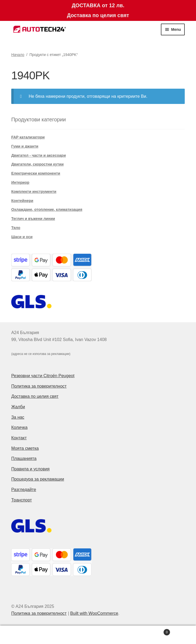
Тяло (16, 228)
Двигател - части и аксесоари (39, 155)
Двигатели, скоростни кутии (37, 164)
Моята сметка (25, 448)
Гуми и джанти (25, 146)
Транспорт (22, 500)
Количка (19, 427)
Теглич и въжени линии (33, 219)
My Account (33, 635)
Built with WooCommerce (94, 613)
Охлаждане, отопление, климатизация (47, 209)
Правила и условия (30, 469)
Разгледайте (24, 490)
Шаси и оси (22, 237)
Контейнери (22, 201)
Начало (18, 55)
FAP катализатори (28, 137)
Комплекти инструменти (34, 192)
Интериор (20, 182)
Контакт (19, 438)
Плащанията (24, 458)
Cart (150, 631)
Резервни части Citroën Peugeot (43, 376)
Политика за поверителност (39, 386)
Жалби (18, 407)
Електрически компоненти (36, 173)
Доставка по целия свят (35, 396)
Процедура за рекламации (38, 479)
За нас (18, 417)
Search (98, 635)
